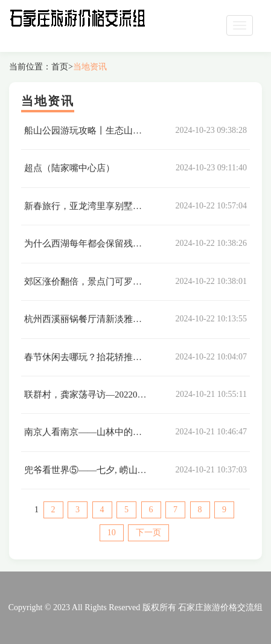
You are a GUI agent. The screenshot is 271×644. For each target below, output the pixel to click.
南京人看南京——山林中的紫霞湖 (92, 432)
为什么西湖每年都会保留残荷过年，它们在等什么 (124, 243)
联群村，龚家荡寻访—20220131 (88, 394)
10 (112, 533)
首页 (60, 67)
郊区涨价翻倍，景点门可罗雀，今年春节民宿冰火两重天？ (142, 282)
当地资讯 (90, 67)
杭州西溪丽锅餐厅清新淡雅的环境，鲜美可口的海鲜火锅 (137, 319)
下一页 (148, 533)
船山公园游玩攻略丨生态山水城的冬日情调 (110, 130)
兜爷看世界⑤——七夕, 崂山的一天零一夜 (108, 470)
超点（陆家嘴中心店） (69, 168)
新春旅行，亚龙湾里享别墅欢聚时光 (97, 206)
